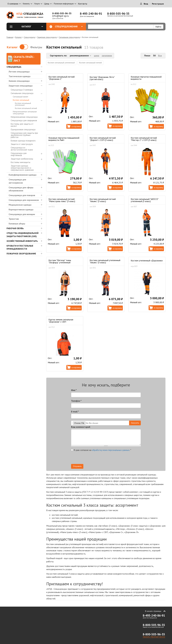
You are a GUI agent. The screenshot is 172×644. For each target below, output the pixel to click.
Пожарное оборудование (21, 254)
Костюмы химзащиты (20, 162)
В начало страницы (153, 611)
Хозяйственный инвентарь (22, 241)
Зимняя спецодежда (19, 81)
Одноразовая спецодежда (23, 129)
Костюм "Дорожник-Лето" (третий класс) (102, 78)
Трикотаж (14, 219)
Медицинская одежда (20, 205)
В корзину (76, 126)
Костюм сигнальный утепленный (23, 104)
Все (160, 56)
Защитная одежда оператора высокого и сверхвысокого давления (22, 168)
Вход (146, 4)
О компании (13, 4)
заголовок (107, 56)
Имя (74, 390)
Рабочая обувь (15, 228)
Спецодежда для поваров (22, 195)
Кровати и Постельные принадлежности (20, 247)
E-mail (75, 412)
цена (97, 56)
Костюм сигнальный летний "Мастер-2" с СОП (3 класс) (144, 139)
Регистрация (158, 4)
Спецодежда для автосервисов (17, 181)
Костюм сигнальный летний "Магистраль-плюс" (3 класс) (62, 200)
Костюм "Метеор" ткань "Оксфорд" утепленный (60, 261)
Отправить (77, 466)
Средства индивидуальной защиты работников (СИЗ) (23, 235)
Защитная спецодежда (47, 37)
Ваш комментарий (81, 427)
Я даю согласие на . (101, 450)
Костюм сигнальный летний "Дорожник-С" (62, 78)
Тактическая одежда (20, 76)
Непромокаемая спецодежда (24, 117)
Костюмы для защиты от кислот (22, 125)
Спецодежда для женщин (22, 214)
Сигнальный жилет (20, 97)
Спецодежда (29, 37)
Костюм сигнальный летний (26, 108)
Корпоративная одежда (21, 209)
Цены (47, 4)
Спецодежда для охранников (24, 200)
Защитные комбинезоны (22, 159)
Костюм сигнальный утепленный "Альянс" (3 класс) (105, 261)
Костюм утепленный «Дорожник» (147, 261)
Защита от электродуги (22, 144)
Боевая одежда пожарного (23, 141)
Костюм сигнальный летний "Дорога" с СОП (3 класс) (103, 139)
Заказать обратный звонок (154, 637)
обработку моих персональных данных (111, 450)
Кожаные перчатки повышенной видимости (146, 78)
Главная (10, 37)
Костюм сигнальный (21, 100)
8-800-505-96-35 (62, 13)
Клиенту (26, 4)
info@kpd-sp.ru (60, 16)
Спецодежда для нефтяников (19, 154)
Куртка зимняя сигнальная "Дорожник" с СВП (61, 321)
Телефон (76, 401)
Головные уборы (17, 224)
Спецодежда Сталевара (22, 90)
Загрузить (135, 423)
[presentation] (116, 459)
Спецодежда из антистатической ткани (22, 149)
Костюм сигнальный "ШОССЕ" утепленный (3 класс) (145, 200)
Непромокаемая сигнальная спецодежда (25, 113)
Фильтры (36, 47)
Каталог (32, 26)
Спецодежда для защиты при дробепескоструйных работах (24, 135)
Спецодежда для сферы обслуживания (21, 189)
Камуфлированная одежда (23, 175)
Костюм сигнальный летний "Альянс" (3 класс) (103, 200)
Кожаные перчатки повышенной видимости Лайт (64, 139)
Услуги (37, 4)
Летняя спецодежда (19, 72)
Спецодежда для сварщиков (24, 120)
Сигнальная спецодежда (69, 37)
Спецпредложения (69, 26)
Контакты (83, 4)
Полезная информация (64, 4)
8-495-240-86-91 (91, 14)
